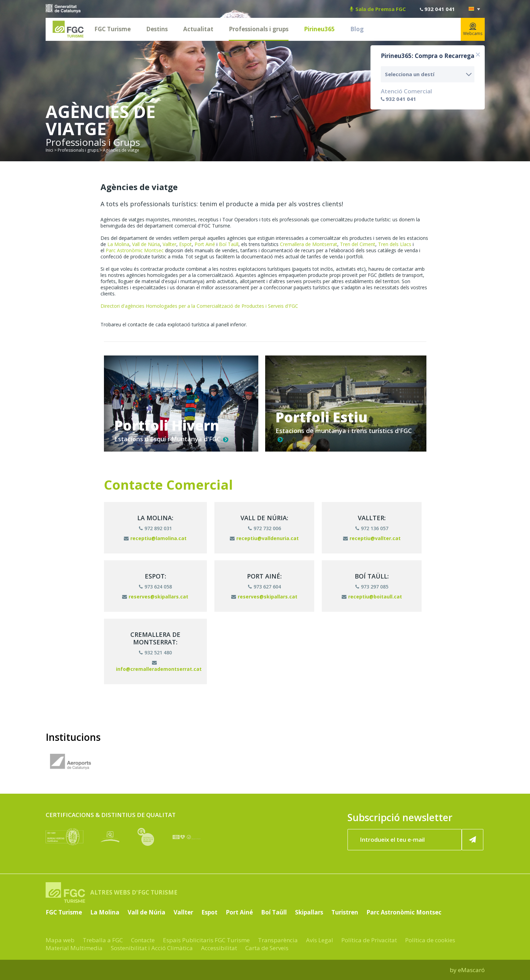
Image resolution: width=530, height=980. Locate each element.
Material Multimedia (74, 948)
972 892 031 (155, 528)
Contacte (143, 940)
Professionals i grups (259, 29)
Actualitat (198, 29)
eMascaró (471, 970)
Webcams (473, 30)
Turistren (345, 912)
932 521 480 (155, 652)
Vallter (169, 244)
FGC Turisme (113, 29)
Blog (357, 29)
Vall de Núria (146, 244)
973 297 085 (372, 587)
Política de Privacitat (369, 940)
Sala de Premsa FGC (378, 9)
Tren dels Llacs (395, 244)
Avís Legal (320, 940)
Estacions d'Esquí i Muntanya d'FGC (171, 439)
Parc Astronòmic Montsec (135, 250)
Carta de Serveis (267, 948)
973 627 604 (264, 587)
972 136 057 (372, 528)
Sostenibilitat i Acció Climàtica (152, 948)
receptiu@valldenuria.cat (264, 538)
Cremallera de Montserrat (309, 244)
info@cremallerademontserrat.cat (159, 666)
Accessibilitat (219, 948)
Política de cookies (430, 940)
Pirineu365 (319, 29)
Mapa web (60, 940)
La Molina (118, 244)
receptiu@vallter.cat (372, 538)
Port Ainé (205, 244)
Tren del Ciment (358, 244)
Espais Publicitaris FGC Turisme (206, 940)
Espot (185, 244)
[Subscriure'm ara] (472, 840)
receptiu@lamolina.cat (155, 538)
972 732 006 (264, 528)
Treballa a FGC (103, 940)
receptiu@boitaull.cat (372, 597)
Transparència (278, 940)
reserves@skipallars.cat (155, 597)
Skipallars (309, 912)
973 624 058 (155, 587)
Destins (157, 29)
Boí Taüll (229, 244)
